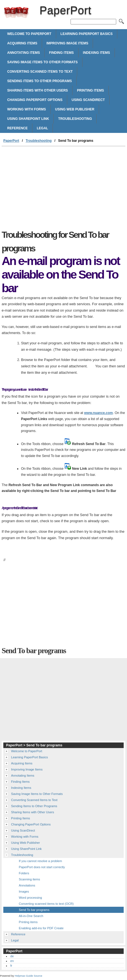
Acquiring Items (22, 43)
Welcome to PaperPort (29, 34)
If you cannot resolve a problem (40, 861)
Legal (42, 128)
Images (24, 891)
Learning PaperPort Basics (87, 34)
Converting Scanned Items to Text (40, 72)
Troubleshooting (75, 119)
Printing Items (90, 90)
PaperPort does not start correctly (42, 867)
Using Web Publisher (75, 109)
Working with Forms (27, 109)
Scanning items (29, 879)
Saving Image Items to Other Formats (42, 62)
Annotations (27, 885)
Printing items (28, 922)
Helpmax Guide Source (28, 976)
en (12, 961)
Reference (17, 128)
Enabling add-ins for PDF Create (41, 928)
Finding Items (61, 53)
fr (11, 966)
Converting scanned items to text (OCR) (46, 904)
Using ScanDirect (88, 100)
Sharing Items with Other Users (37, 90)
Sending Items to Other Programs (40, 81)
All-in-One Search (31, 916)
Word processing (30, 898)
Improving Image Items (67, 43)
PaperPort (16, 12)
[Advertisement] (63, 188)
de (12, 956)
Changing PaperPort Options (35, 100)
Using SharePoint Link (28, 119)
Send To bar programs (34, 910)
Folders (24, 873)
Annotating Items (24, 53)
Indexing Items (97, 53)
